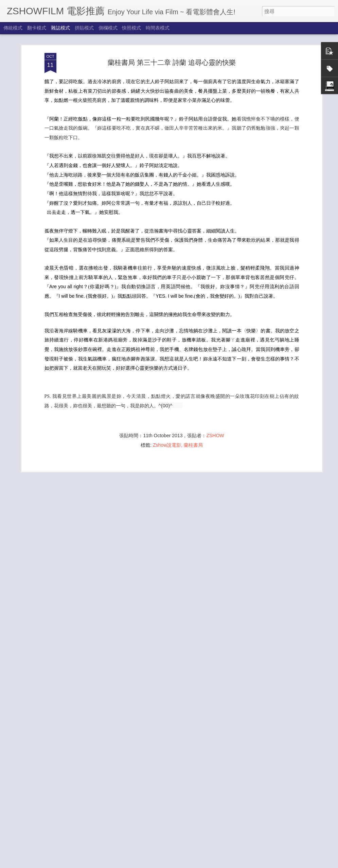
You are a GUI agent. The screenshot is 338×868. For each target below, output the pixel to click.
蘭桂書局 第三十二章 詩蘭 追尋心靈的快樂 (172, 43)
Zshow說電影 (167, 426)
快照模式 (131, 28)
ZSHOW (215, 417)
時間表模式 (158, 28)
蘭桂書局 (193, 426)
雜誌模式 (60, 28)
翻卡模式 (37, 28)
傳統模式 (13, 28)
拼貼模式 (84, 28)
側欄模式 (108, 28)
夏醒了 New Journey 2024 (137, 861)
